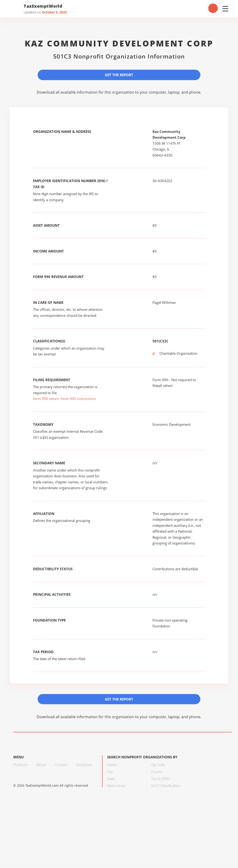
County (157, 772)
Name (112, 765)
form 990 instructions (78, 399)
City (110, 772)
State (111, 779)
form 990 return (46, 399)
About (41, 765)
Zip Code (158, 765)
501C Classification (166, 786)
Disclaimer (84, 765)
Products (20, 765)
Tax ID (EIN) (160, 779)
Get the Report (119, 75)
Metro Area (116, 786)
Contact (61, 765)
